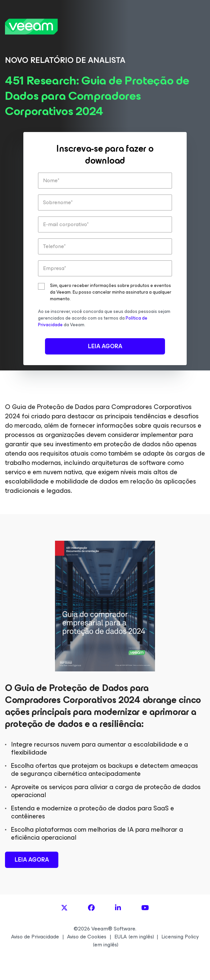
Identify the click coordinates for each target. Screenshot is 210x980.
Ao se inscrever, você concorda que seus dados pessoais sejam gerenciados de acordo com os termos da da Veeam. (104, 318)
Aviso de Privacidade (35, 937)
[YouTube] (145, 908)
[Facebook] (91, 908)
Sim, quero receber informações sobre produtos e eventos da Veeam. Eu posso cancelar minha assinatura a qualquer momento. (111, 292)
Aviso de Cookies (87, 937)
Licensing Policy (180, 937)
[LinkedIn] (118, 908)
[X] (64, 908)
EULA (120, 937)
